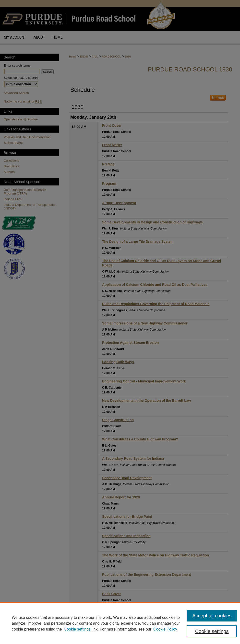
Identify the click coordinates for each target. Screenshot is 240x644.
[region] (120, 623)
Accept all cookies (212, 616)
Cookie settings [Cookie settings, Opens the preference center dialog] (212, 631)
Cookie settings (77, 629)
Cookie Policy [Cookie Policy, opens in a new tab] (165, 629)
